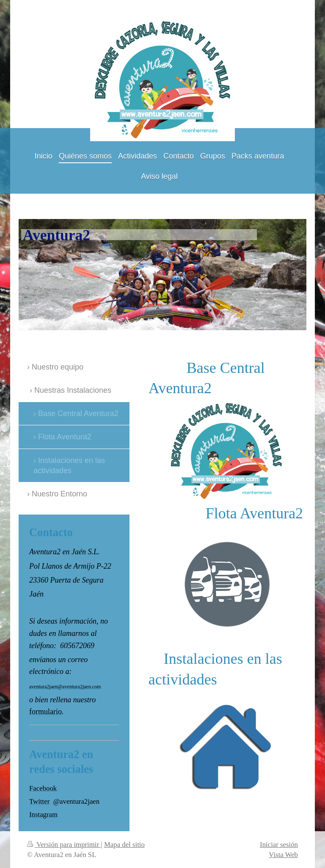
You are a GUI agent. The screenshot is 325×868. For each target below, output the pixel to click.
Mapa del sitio (124, 845)
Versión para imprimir (64, 845)
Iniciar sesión (279, 845)
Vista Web (283, 855)
